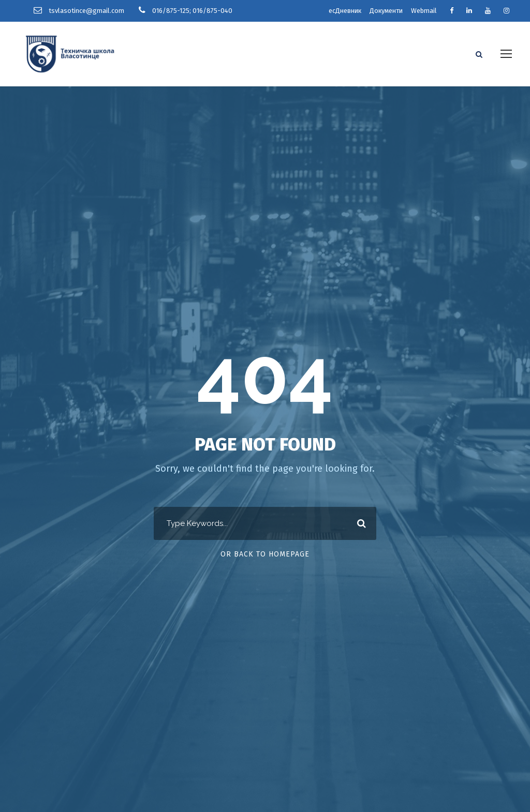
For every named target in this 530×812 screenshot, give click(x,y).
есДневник (345, 11)
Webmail (424, 11)
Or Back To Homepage (265, 553)
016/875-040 (212, 11)
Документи (386, 11)
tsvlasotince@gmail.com (86, 11)
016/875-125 (171, 11)
